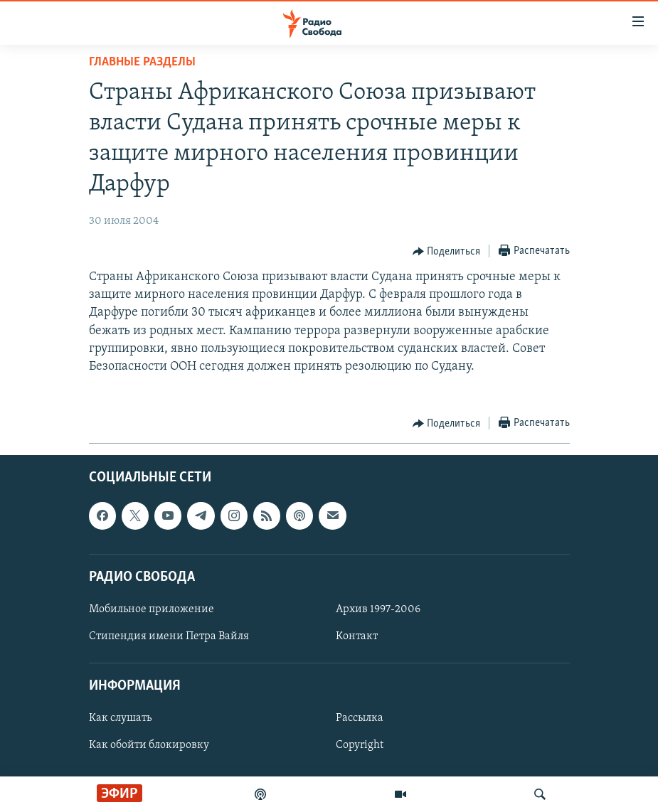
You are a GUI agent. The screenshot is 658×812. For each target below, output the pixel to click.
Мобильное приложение (152, 609)
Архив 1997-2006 (378, 609)
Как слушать (120, 719)
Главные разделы (142, 62)
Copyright (360, 746)
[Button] (447, 252)
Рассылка (360, 719)
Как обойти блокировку (149, 746)
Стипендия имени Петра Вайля (169, 636)
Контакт (357, 636)
